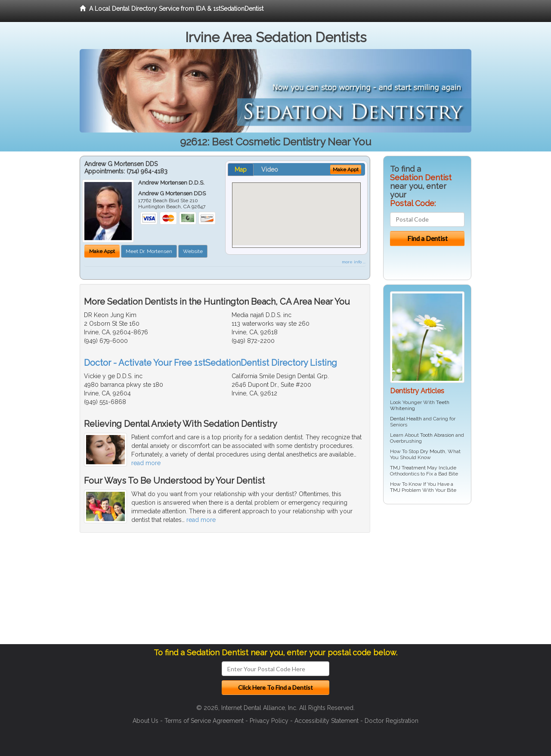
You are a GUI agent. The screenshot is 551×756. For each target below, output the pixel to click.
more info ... (354, 262)
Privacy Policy (269, 721)
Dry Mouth (433, 451)
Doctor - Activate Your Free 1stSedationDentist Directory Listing (210, 363)
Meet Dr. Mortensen (149, 251)
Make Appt (102, 251)
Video (270, 170)
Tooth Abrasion (437, 435)
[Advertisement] (427, 577)
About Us (145, 721)
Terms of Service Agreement (204, 721)
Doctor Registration (392, 721)
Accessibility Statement (327, 721)
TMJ (395, 490)
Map (241, 170)
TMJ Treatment (408, 468)
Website (193, 251)
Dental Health (406, 419)
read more (146, 463)
